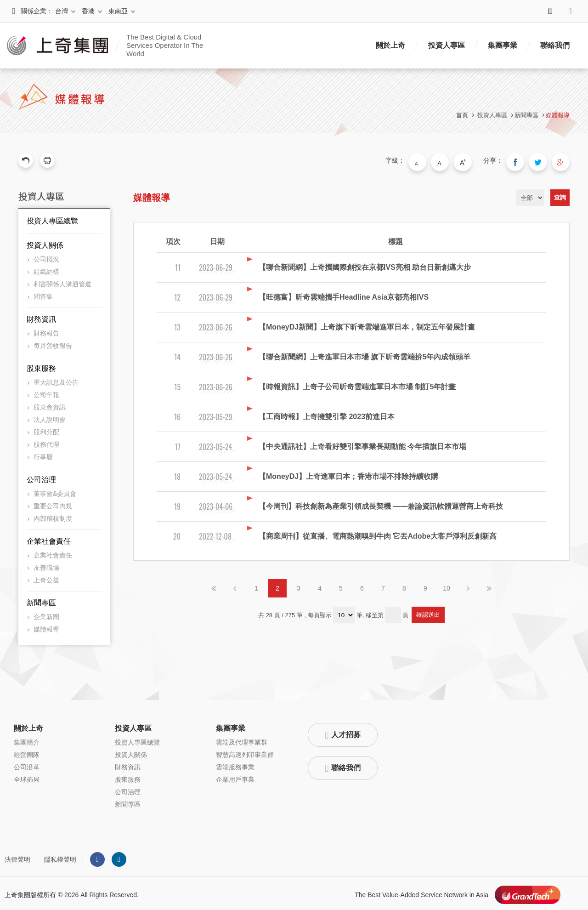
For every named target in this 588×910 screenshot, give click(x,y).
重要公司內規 (53, 503)
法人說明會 (50, 416)
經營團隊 (27, 751)
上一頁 (235, 585)
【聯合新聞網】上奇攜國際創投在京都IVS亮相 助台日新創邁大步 (365, 264)
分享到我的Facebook (524, 160)
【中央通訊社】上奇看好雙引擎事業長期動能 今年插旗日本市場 (362, 443)
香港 (88, 11)
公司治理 (41, 476)
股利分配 (46, 429)
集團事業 (503, 45)
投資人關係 (45, 242)
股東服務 (41, 365)
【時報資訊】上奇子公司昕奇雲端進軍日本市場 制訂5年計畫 (357, 384)
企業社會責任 (49, 538)
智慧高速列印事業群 (245, 751)
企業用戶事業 (235, 776)
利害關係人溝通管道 (62, 281)
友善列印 (47, 160)
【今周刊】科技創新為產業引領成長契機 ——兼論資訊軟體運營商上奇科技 (381, 503)
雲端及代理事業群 (242, 739)
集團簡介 (27, 739)
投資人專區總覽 (52, 218)
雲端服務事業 (235, 764)
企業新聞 (46, 614)
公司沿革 (27, 764)
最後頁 (489, 585)
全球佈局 (27, 776)
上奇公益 (46, 577)
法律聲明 (17, 856)
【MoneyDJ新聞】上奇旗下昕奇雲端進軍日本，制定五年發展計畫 (367, 324)
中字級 (455, 160)
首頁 (462, 115)
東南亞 (118, 11)
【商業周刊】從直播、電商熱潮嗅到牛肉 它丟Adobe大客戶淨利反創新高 (378, 533)
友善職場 (46, 564)
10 (447, 585)
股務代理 (46, 441)
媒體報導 (558, 115)
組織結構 (46, 268)
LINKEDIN (119, 856)
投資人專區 (447, 45)
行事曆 (43, 454)
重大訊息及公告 (56, 379)
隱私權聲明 (60, 856)
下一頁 (468, 585)
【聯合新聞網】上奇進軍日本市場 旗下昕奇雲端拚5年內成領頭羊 (365, 354)
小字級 (436, 160)
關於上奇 (390, 45)
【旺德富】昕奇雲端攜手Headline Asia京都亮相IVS (344, 294)
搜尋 (550, 11)
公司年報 (46, 392)
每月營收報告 (53, 342)
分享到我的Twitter (543, 160)
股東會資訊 (50, 404)
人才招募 (346, 731)
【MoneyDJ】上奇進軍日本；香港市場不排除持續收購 (348, 473)
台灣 (62, 11)
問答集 (43, 293)
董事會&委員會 (55, 490)
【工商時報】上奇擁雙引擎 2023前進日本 (327, 413)
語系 (570, 11)
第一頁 (214, 585)
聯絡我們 (555, 45)
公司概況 (46, 256)
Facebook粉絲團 (97, 856)
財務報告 (46, 330)
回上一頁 (26, 160)
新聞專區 (41, 600)
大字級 (475, 160)
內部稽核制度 (53, 515)
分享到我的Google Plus (562, 160)
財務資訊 (41, 316)
